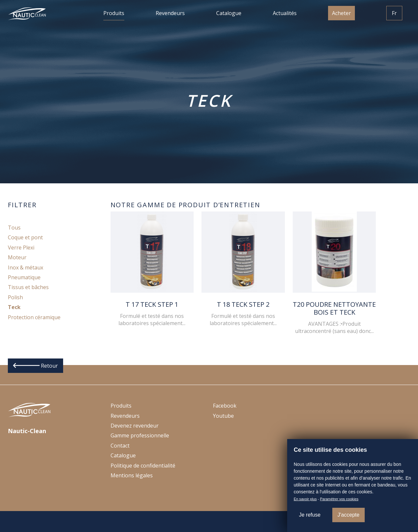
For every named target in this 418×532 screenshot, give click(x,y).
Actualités (285, 13)
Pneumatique (24, 277)
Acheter (341, 13)
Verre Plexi (21, 248)
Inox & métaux (26, 267)
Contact (120, 446)
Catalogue (229, 13)
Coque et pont (25, 237)
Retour (35, 366)
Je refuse (310, 515)
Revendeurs (170, 13)
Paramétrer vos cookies (339, 499)
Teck (14, 307)
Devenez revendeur (135, 426)
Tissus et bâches (28, 287)
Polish (15, 297)
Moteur (17, 257)
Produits (114, 13)
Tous (14, 228)
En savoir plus (305, 499)
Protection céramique (34, 317)
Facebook (225, 406)
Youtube (223, 416)
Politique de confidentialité (143, 466)
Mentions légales (132, 475)
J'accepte (348, 515)
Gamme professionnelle (140, 435)
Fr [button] (394, 13)
